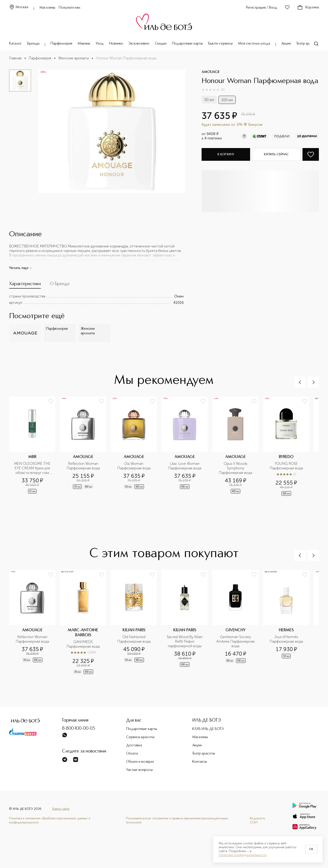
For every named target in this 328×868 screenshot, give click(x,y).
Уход (100, 44)
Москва (19, 7)
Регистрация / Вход (262, 8)
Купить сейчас (276, 154)
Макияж (84, 44)
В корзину (226, 154)
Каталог (15, 44)
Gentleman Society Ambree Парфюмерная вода (236, 641)
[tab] (25, 285)
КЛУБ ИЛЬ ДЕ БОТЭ (208, 729)
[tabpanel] (96, 299)
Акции (286, 44)
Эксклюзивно (139, 44)
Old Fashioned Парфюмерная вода (134, 639)
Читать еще (21, 268)
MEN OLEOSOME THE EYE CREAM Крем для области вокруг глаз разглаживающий (33, 468)
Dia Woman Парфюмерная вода (134, 466)
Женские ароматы (74, 58)
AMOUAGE (211, 72)
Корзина (308, 8)
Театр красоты (308, 44)
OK (311, 849)
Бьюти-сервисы (220, 44)
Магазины (47, 8)
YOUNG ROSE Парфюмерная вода (286, 466)
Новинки (116, 44)
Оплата (132, 754)
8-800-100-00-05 (79, 729)
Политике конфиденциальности (243, 855)
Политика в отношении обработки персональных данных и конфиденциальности (50, 820)
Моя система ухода (254, 44)
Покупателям (70, 8)
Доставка (134, 745)
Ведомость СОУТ (258, 820)
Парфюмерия (61, 44)
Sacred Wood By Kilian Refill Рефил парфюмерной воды (185, 641)
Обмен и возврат (140, 762)
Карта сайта (61, 809)
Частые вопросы (139, 770)
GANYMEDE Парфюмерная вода (83, 644)
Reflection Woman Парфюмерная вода (83, 466)
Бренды (33, 44)
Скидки (161, 44)
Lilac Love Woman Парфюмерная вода (185, 466)
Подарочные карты (187, 44)
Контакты (200, 762)
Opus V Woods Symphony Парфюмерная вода (236, 468)
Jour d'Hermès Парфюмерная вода (286, 639)
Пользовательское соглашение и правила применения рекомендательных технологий (177, 820)
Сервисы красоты (140, 737)
